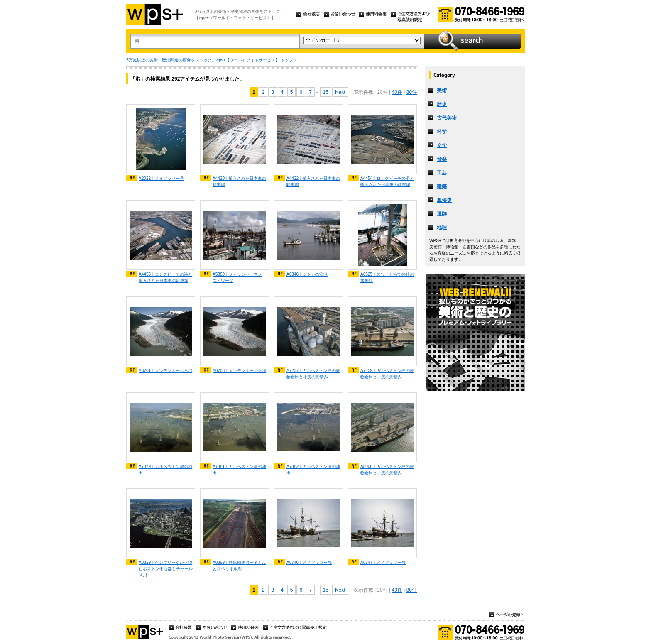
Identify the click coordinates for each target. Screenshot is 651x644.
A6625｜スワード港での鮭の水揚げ (387, 277)
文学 (442, 145)
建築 (442, 186)
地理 (442, 228)
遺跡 (442, 214)
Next (340, 92)
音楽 (442, 159)
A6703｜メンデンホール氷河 (239, 371)
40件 (397, 92)
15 (326, 92)
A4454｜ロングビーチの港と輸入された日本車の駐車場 (387, 181)
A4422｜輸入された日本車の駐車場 (313, 181)
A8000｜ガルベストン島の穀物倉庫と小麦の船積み (387, 470)
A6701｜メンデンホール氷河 (165, 371)
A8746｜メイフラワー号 (309, 562)
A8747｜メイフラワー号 (383, 562)
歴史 (442, 104)
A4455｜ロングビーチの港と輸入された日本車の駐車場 (165, 277)
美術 (442, 91)
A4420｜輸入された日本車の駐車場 (239, 181)
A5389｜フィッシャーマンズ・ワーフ (237, 277)
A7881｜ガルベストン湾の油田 (239, 470)
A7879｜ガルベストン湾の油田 (165, 470)
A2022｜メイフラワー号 (161, 178)
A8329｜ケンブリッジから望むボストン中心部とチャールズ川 (166, 569)
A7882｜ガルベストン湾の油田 (313, 470)
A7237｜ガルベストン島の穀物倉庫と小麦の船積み (313, 374)
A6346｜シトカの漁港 (307, 274)
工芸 (442, 173)
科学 (442, 132)
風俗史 (444, 200)
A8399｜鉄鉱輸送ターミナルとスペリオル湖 (239, 566)
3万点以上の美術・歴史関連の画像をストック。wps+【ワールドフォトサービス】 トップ (210, 60)
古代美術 (447, 118)
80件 (412, 92)
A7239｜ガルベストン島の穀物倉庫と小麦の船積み (387, 374)
